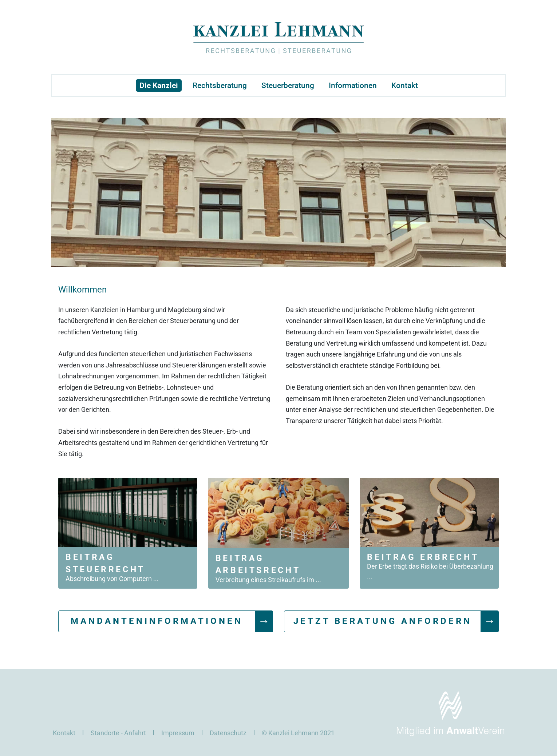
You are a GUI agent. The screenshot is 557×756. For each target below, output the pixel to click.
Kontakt (405, 85)
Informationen (353, 85)
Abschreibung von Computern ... (112, 579)
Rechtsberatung (220, 85)
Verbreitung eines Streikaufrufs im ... (268, 580)
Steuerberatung (288, 85)
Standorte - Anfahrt (118, 733)
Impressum (178, 733)
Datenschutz (228, 733)
